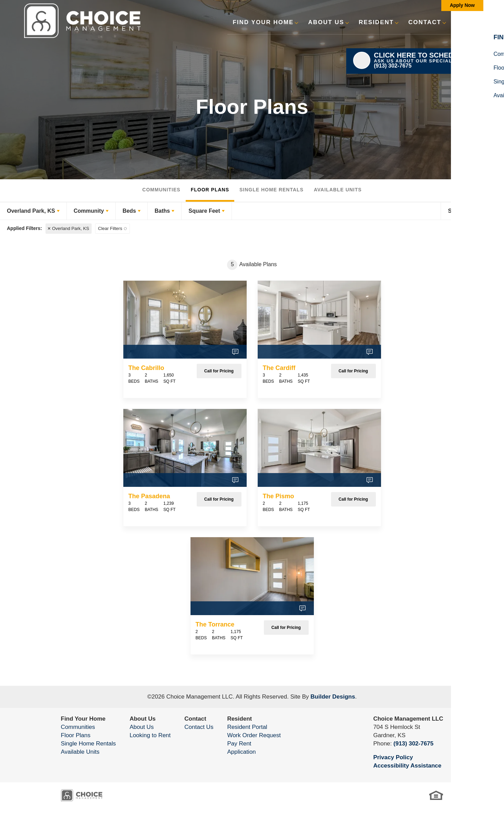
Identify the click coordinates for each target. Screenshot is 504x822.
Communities (161, 190)
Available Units (338, 190)
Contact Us (199, 727)
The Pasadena (149, 496)
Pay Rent (239, 744)
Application (241, 752)
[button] (459, 27)
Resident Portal (247, 727)
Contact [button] (425, 22)
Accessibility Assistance (407, 766)
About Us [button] (326, 22)
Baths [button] (162, 211)
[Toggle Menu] (477, 22)
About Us (143, 719)
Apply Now (462, 5)
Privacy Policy (393, 757)
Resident (239, 719)
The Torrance (215, 624)
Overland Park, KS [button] (31, 211)
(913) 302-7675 (413, 744)
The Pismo (279, 496)
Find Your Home (83, 719)
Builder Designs (333, 697)
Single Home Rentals (271, 190)
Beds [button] (129, 211)
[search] (459, 22)
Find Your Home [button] (263, 22)
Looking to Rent (150, 735)
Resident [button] (376, 22)
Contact (195, 719)
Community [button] (89, 211)
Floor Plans (210, 190)
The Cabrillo (146, 368)
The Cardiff (279, 368)
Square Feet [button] (204, 211)
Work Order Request (254, 735)
